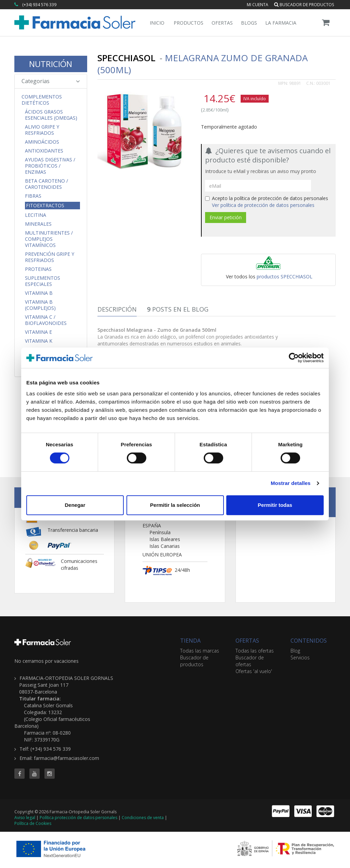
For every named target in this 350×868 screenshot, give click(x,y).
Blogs (249, 23)
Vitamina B (39, 293)
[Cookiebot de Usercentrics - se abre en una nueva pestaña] (294, 358)
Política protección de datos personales (78, 818)
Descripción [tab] (117, 309)
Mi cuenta (258, 5)
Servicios (300, 657)
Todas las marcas (200, 651)
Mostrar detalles (291, 483)
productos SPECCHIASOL (285, 277)
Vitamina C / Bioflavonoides (46, 320)
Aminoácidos (42, 142)
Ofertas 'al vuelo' (254, 671)
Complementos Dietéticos (42, 100)
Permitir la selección (175, 505)
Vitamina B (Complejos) (40, 305)
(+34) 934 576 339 (39, 5)
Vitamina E (38, 332)
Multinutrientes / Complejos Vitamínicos (49, 239)
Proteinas (38, 269)
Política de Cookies (33, 823)
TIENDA (190, 641)
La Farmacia (281, 23)
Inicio (157, 23)
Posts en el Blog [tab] (178, 309)
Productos (189, 23)
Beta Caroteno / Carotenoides (46, 184)
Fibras (33, 196)
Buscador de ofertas (250, 661)
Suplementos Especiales (43, 281)
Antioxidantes (44, 151)
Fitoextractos (45, 205)
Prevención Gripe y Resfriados (50, 257)
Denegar (75, 505)
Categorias (51, 81)
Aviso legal (25, 818)
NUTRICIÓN (51, 64)
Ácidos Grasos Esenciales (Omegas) (51, 115)
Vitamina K (39, 341)
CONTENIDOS (309, 641)
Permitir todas (275, 505)
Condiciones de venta (143, 818)
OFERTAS (247, 641)
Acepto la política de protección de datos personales (267, 202)
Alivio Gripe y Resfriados (42, 130)
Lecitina (36, 215)
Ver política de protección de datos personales (263, 205)
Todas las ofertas (255, 651)
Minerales (38, 224)
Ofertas (222, 23)
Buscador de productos (304, 5)
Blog (295, 651)
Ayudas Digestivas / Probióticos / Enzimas (50, 166)
